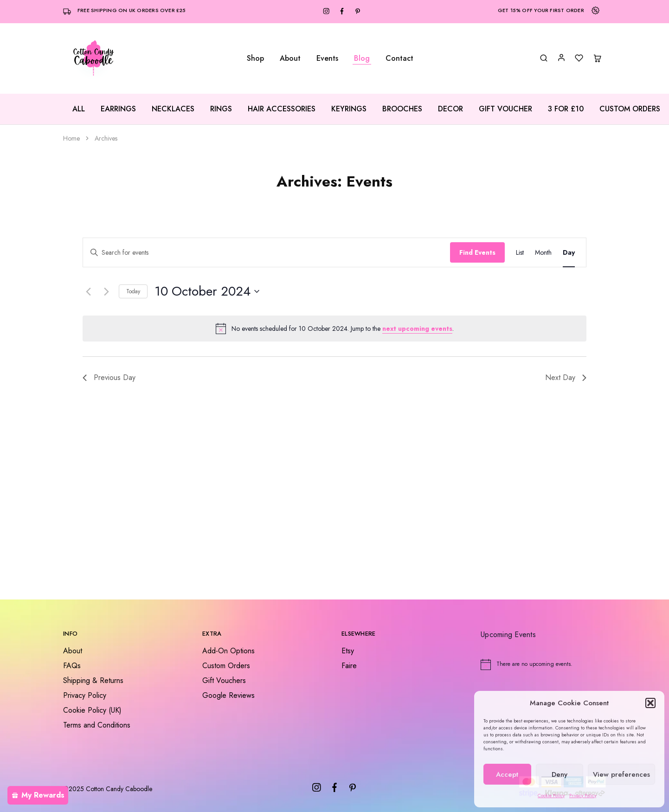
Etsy (348, 651)
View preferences (621, 774)
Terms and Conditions (97, 725)
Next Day (566, 377)
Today (133, 291)
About (290, 58)
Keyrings (349, 109)
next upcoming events (417, 329)
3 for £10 (566, 109)
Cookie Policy (551, 796)
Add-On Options (228, 651)
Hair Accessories (282, 109)
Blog (362, 58)
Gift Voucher (505, 109)
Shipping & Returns (93, 680)
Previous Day (109, 377)
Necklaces (173, 109)
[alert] (334, 329)
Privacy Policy (583, 796)
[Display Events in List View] (520, 253)
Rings (221, 109)
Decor (450, 109)
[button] (650, 703)
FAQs (72, 666)
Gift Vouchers (224, 680)
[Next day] (106, 291)
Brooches (402, 109)
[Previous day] (88, 291)
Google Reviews (228, 695)
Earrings (118, 109)
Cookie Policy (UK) (92, 710)
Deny (560, 774)
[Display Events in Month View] (543, 253)
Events (327, 58)
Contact (399, 58)
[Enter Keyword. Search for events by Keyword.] (267, 253)
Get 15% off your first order (541, 10)
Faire (349, 666)
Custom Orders (630, 109)
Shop (255, 58)
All (79, 109)
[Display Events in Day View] (569, 253)
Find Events (477, 252)
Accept (507, 774)
